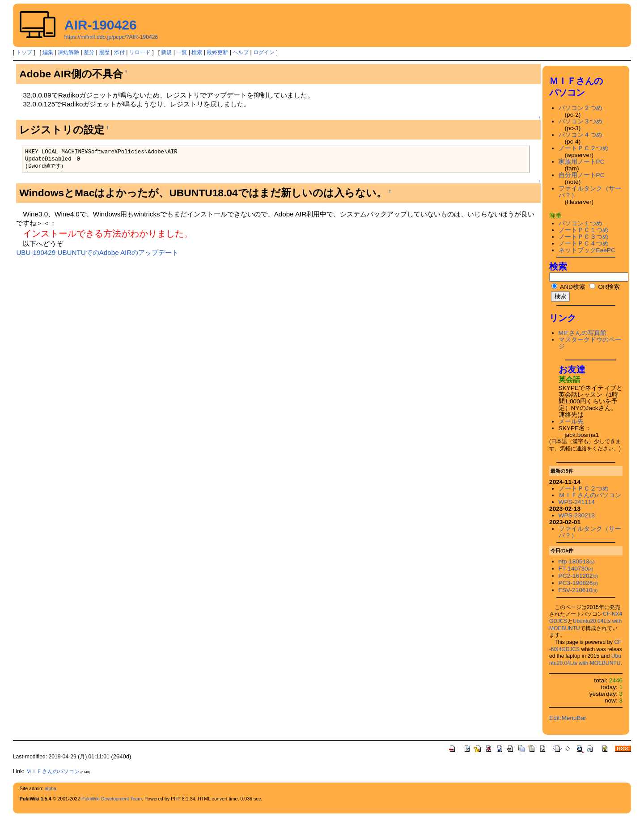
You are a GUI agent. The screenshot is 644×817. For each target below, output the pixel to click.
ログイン (264, 52)
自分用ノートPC (582, 175)
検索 (197, 52)
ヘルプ (241, 52)
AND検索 (568, 287)
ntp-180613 (577, 561)
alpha (51, 788)
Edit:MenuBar (568, 718)
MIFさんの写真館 (583, 333)
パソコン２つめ (580, 108)
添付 (119, 52)
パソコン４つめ (580, 135)
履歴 (104, 52)
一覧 (182, 52)
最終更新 (217, 52)
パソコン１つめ (580, 223)
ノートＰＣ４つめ (584, 243)
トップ (24, 52)
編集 (48, 52)
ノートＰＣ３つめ (584, 237)
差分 (89, 52)
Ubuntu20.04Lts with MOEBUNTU (585, 660)
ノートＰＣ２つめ (584, 148)
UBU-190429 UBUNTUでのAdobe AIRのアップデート (97, 252)
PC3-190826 (578, 583)
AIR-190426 (101, 25)
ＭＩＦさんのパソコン (590, 495)
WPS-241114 (577, 502)
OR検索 (605, 287)
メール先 (571, 421)
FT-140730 (576, 569)
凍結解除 (68, 52)
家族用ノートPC (582, 162)
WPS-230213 (577, 515)
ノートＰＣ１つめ (584, 230)
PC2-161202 (578, 576)
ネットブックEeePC (587, 250)
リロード (140, 52)
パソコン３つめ (580, 121)
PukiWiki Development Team (112, 799)
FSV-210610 (578, 590)
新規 (166, 52)
